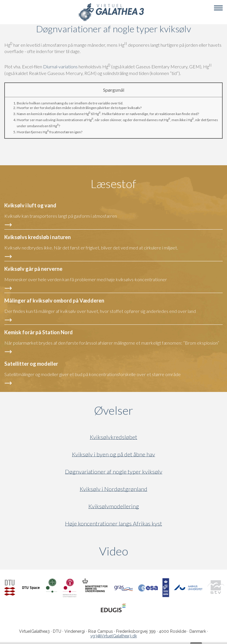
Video (141, 551)
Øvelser (114, 410)
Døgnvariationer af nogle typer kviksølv (114, 472)
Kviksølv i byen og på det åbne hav (113, 454)
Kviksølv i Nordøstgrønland (113, 489)
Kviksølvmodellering (114, 506)
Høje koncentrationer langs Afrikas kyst (113, 524)
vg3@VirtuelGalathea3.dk (114, 636)
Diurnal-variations (60, 67)
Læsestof (113, 184)
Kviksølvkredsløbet (113, 437)
